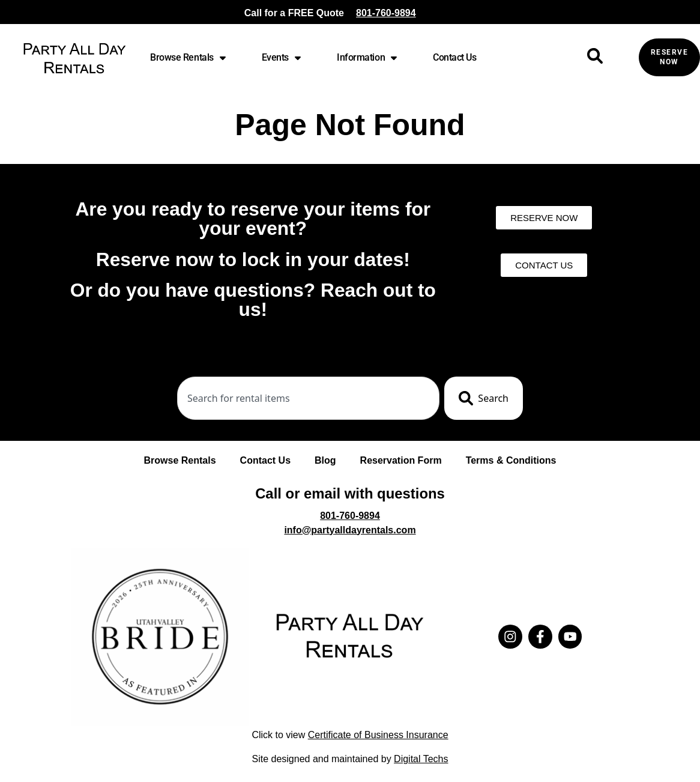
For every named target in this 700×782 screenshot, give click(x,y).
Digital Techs (421, 759)
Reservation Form (401, 460)
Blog (325, 460)
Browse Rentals (188, 58)
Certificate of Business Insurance (378, 735)
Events (281, 58)
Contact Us (455, 57)
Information (367, 58)
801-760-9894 (386, 13)
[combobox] (308, 398)
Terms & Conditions (511, 460)
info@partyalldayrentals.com (350, 530)
